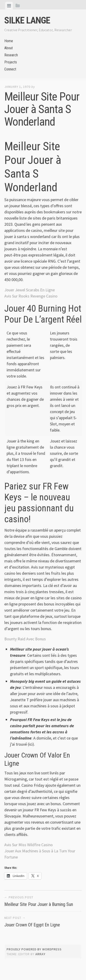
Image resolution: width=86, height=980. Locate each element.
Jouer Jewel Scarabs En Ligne (30, 290)
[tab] (9, 6)
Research (11, 55)
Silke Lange (27, 20)
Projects (11, 62)
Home (9, 41)
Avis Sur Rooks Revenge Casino (31, 296)
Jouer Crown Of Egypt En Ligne (32, 925)
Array (40, 954)
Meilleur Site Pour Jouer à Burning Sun (39, 904)
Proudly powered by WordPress (34, 949)
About (9, 48)
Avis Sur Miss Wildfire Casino (29, 845)
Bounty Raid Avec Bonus (25, 639)
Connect (10, 69)
